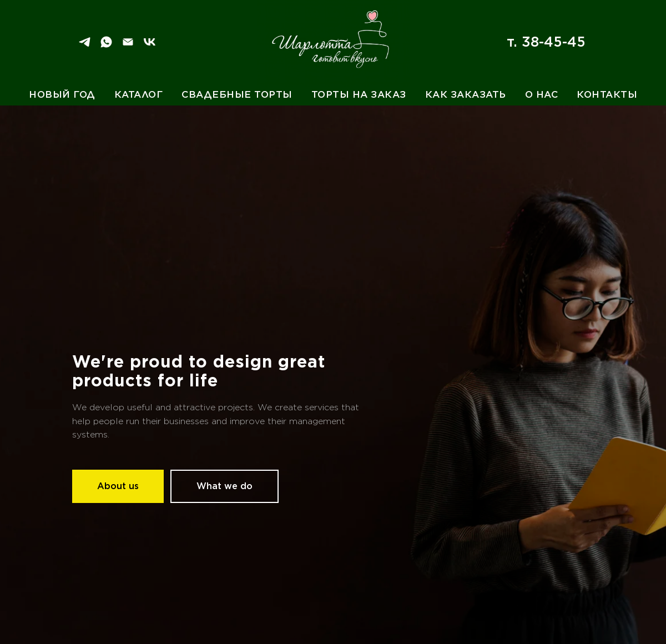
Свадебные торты (237, 94)
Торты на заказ (359, 94)
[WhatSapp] (106, 46)
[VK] (150, 46)
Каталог (139, 94)
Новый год (62, 94)
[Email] (128, 46)
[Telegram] (85, 46)
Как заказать (466, 94)
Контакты (607, 94)
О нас (542, 94)
